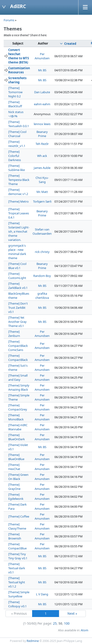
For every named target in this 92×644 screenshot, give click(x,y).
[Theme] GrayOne (14, 487)
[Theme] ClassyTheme (17, 526)
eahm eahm (42, 104)
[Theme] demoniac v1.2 (18, 192)
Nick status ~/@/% (16, 114)
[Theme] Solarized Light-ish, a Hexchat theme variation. (19, 231)
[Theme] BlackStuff (15, 104)
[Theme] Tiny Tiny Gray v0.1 (18, 556)
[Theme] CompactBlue (17, 546)
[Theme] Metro (18, 201)
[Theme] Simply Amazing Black (19, 387)
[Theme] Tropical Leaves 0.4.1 (19, 213)
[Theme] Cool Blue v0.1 (17, 266)
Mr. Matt (42, 192)
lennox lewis (42, 124)
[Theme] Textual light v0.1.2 (17, 582)
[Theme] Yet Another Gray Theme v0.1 (17, 322)
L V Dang (42, 594)
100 (67, 623)
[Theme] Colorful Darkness (15, 156)
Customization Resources (19, 70)
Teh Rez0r (42, 144)
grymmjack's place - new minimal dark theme (17, 252)
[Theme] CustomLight (17, 276)
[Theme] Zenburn (14, 334)
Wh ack (42, 156)
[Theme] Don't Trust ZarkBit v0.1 (18, 308)
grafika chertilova (42, 296)
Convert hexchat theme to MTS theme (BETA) (19, 56)
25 (55, 623)
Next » (72, 613)
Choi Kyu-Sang (42, 180)
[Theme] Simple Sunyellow (19, 594)
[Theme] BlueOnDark (17, 437)
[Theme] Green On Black (18, 477)
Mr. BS (42, 70)
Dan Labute (42, 92)
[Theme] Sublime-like (17, 168)
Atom (85, 630)
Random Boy (42, 276)
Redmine (33, 641)
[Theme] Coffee (19, 516)
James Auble (42, 168)
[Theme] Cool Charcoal (17, 134)
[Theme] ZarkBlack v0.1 (18, 286)
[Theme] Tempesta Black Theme (19, 180)
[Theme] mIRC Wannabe (18, 427)
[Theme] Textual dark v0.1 (17, 568)
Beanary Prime (42, 134)
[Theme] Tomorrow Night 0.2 (15, 92)
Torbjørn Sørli (42, 201)
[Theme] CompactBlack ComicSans (18, 346)
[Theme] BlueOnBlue (16, 457)
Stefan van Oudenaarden (42, 231)
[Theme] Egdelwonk (16, 497)
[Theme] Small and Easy (18, 377)
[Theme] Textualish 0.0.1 (19, 124)
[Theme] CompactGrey (18, 407)
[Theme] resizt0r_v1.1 (17, 144)
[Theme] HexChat (14, 467)
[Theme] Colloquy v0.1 (17, 604)
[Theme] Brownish (15, 536)
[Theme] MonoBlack (16, 417)
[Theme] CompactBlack (18, 358)
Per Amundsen (42, 56)
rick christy (42, 252)
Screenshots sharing (17, 80)
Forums (9, 20)
